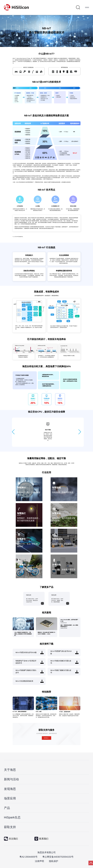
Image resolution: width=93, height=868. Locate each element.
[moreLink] (42, 603)
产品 (7, 808)
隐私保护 (54, 861)
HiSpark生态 (12, 817)
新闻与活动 (11, 779)
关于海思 (10, 770)
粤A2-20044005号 (28, 857)
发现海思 (10, 789)
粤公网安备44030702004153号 (58, 857)
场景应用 (10, 798)
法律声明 (39, 861)
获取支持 (10, 827)
